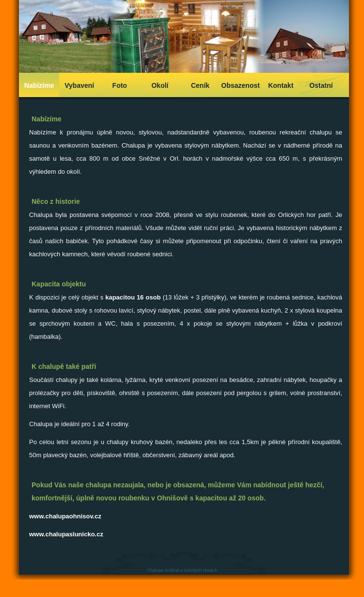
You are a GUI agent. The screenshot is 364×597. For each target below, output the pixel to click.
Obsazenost (240, 85)
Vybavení (79, 85)
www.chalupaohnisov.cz (65, 516)
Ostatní (321, 85)
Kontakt (281, 85)
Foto (119, 85)
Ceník (200, 85)
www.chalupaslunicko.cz (66, 534)
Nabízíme (39, 85)
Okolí (160, 85)
